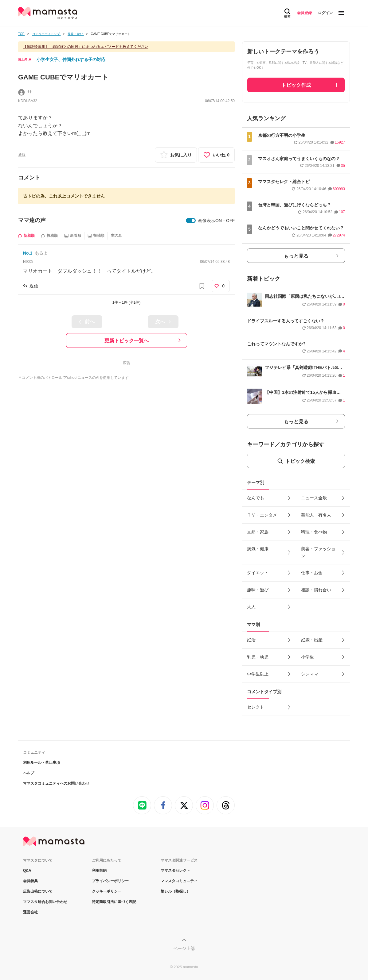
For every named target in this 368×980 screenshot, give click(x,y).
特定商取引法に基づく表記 (114, 902)
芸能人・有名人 (316, 515)
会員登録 (304, 13)
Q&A (27, 870)
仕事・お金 (312, 573)
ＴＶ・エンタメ (262, 515)
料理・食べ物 (314, 532)
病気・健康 (258, 549)
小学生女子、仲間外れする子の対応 (71, 60)
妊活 (251, 640)
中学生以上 (258, 674)
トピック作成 (296, 85)
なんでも (256, 498)
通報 (22, 155)
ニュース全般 (314, 498)
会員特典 (30, 881)
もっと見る (296, 256)
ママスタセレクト (175, 870)
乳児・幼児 (258, 657)
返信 (34, 286)
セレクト (256, 707)
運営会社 (30, 912)
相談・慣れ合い (316, 590)
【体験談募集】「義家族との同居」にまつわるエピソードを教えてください (86, 47)
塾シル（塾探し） (175, 891)
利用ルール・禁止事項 (41, 763)
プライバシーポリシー (110, 881)
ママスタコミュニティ (179, 881)
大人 (251, 607)
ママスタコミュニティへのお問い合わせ (56, 783)
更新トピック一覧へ (127, 341)
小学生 (307, 657)
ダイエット (258, 573)
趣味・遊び (258, 590)
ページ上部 (184, 948)
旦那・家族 (258, 532)
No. (28, 253)
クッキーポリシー (107, 891)
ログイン (325, 13)
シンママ (310, 674)
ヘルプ (29, 773)
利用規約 (99, 870)
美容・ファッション (318, 552)
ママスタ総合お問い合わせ (45, 902)
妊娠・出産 (312, 640)
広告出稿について (38, 891)
